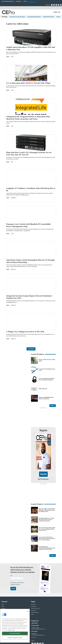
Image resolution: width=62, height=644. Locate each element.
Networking (33, 589)
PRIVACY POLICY (38, 639)
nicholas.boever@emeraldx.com (38, 620)
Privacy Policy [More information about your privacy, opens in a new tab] (11, 630)
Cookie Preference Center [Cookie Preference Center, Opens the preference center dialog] (15, 638)
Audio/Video (34, 595)
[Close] (28, 611)
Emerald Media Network (8, 1)
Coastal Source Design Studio (17, 17)
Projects (3, 595)
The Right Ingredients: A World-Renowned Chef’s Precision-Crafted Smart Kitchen (47, 504)
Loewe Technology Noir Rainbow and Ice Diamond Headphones (47, 379)
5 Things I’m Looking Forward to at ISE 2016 (25, 332)
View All (53, 406)
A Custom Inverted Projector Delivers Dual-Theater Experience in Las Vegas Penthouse (47, 523)
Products (3, 593)
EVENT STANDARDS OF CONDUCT (40, 638)
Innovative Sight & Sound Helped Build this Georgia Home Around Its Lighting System (47, 495)
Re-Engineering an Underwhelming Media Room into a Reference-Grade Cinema (47, 533)
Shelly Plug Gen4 (43, 389)
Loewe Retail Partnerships (34, 17)
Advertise (19, 1)
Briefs (3, 591)
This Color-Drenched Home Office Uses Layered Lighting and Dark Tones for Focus (47, 514)
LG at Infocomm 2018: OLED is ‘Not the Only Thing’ (28, 83)
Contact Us (34, 622)
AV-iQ (25, 1)
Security (33, 599)
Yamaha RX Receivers (49, 17)
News (8, 57)
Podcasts (4, 601)
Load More (31, 349)
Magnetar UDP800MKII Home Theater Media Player (46, 398)
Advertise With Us (5, 608)
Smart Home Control (35, 593)
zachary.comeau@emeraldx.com (38, 614)
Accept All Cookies (15, 633)
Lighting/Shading (35, 597)
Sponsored (4, 599)
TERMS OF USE (30, 639)
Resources (4, 597)
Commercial (34, 591)
